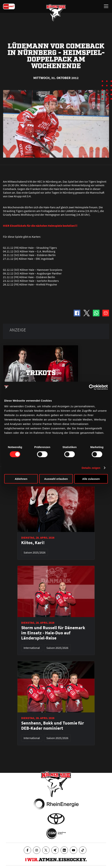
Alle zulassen (91, 479)
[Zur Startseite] (56, 13)
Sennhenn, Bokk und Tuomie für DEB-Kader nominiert (53, 726)
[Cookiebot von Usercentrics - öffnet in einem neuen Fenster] (92, 387)
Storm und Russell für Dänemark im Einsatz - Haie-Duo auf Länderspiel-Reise (53, 633)
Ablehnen (21, 479)
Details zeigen (91, 468)
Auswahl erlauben (56, 479)
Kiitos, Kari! (33, 543)
